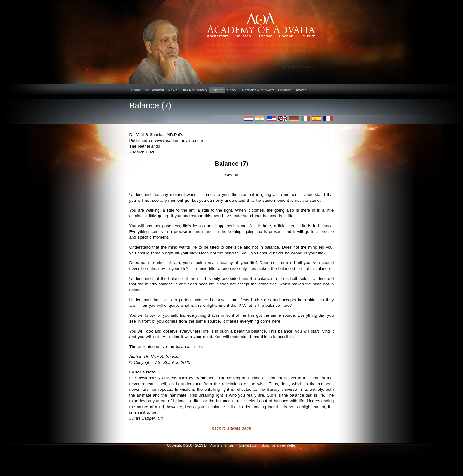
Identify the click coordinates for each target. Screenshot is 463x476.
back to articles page (232, 428)
